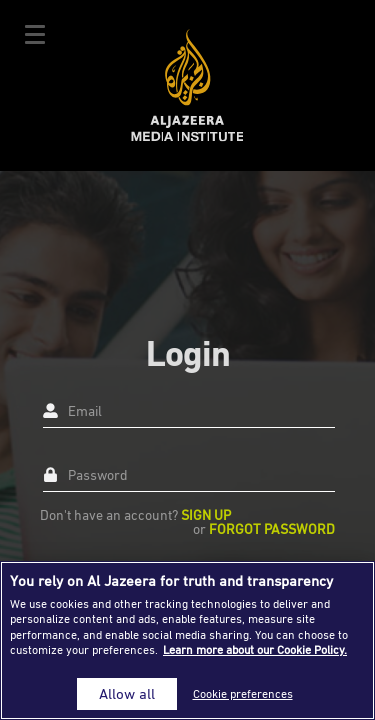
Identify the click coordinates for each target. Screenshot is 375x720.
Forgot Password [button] (272, 528)
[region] (187, 640)
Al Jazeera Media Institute (187, 85)
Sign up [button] (206, 514)
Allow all (127, 693)
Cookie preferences (243, 693)
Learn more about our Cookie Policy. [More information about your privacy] (255, 649)
